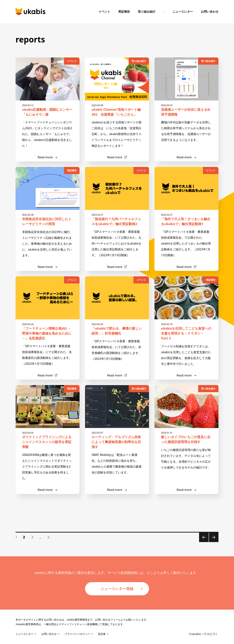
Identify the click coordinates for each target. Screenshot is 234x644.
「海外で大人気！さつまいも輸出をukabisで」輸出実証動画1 (186, 220)
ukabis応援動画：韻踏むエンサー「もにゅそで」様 (48, 110)
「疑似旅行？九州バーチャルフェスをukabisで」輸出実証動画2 (117, 220)
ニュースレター (183, 12)
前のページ (203, 542)
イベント (104, 12)
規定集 (102, 634)
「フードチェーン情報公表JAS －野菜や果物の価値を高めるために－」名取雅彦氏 (48, 332)
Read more (45, 157)
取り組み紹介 (147, 12)
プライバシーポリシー (77, 634)
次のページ (213, 542)
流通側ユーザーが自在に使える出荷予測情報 (186, 110)
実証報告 (124, 12)
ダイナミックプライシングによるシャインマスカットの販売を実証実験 (48, 440)
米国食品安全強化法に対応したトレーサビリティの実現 (48, 220)
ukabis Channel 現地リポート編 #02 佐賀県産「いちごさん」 (117, 110)
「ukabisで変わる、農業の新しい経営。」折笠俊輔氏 (117, 329)
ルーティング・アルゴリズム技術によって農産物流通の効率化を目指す (117, 440)
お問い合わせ (210, 12)
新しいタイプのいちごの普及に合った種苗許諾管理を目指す (186, 438)
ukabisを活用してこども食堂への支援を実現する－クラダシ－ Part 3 (186, 332)
